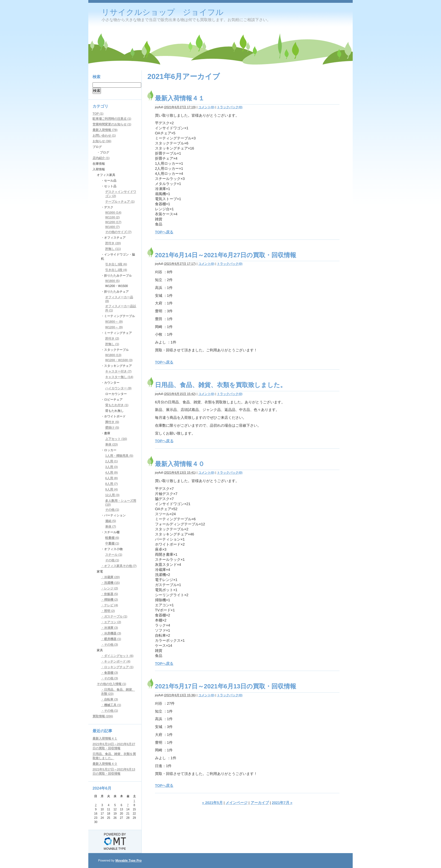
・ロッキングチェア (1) (117, 667)
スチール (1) (114, 555)
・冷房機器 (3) (111, 633)
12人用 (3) (112, 495)
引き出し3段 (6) (116, 264)
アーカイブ (260, 803)
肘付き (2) (112, 338)
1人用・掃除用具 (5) (119, 456)
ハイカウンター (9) (118, 388)
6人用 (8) (112, 478)
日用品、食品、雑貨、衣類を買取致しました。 (221, 385)
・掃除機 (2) (110, 600)
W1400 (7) (112, 227)
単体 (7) (111, 526)
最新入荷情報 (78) (105, 130)
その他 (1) (112, 510)
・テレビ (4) (110, 605)
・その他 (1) (110, 711)
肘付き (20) (113, 243)
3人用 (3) (112, 467)
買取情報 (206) (103, 716)
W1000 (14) (113, 213)
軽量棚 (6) (112, 538)
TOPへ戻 (162, 441)
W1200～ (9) (114, 327)
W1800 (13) (113, 355)
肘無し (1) (112, 344)
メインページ (237, 803)
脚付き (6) (112, 422)
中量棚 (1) (112, 543)
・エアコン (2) (111, 622)
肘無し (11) (113, 249)
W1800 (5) (112, 281)
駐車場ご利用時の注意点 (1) (112, 119)
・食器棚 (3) (110, 673)
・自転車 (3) (110, 699)
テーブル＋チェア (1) (120, 202)
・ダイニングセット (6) (117, 656)
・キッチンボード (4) (116, 661)
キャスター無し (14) (119, 377)
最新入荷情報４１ (180, 98)
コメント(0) (206, 107)
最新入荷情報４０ (180, 464)
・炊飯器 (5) (110, 594)
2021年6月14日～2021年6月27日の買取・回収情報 (226, 255)
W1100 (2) (112, 217)
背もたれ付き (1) (117, 405)
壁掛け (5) (112, 428)
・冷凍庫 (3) (110, 628)
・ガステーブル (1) (114, 616)
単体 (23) (112, 444)
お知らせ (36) (102, 141)
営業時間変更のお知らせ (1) (112, 124)
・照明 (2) (108, 611)
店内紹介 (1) (101, 158)
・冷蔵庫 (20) (110, 577)
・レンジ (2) (110, 588)
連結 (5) (111, 521)
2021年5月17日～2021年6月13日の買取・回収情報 (226, 686)
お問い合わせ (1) (104, 135)
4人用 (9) (112, 473)
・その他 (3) (110, 645)
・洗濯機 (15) (110, 583)
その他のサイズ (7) (118, 232)
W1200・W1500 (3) (119, 360)
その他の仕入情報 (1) (112, 684)
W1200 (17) (113, 222)
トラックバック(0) (229, 107)
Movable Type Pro (128, 860)
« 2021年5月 (212, 803)
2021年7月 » (282, 803)
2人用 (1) (112, 461)
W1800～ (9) (114, 322)
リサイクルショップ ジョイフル (163, 12)
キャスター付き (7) (118, 371)
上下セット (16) (116, 439)
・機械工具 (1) (111, 705)
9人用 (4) (112, 489)
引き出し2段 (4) (116, 270)
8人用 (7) (112, 484)
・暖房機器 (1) (111, 639)
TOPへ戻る (164, 232)
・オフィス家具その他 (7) (119, 566)
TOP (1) (98, 114)
